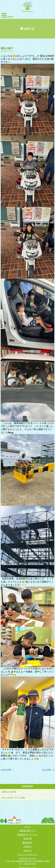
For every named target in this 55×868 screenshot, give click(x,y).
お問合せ (28, 847)
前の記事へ (8, 770)
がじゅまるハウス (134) (13, 798)
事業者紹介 (28, 843)
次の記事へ (47, 770)
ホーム (28, 827)
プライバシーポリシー (28, 854)
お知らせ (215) (9, 792)
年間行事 (28, 839)
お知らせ (28, 850)
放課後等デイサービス (28, 835)
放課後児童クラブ (28, 831)
